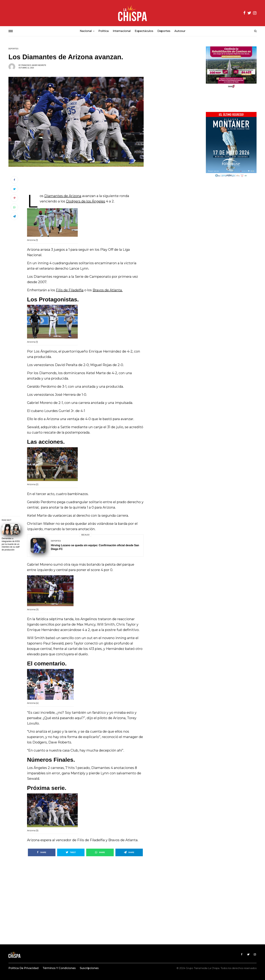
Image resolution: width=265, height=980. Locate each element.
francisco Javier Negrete (34, 65)
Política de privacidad (23, 968)
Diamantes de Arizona (63, 196)
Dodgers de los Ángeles (86, 201)
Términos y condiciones (59, 968)
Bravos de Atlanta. (108, 290)
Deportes (13, 49)
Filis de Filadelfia (70, 290)
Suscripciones (89, 968)
